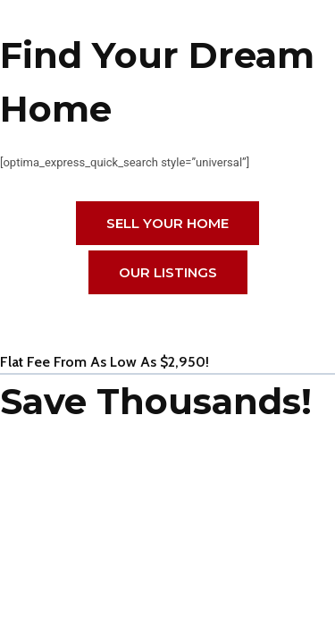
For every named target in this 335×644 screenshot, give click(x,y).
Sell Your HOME (167, 223)
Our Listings (168, 272)
